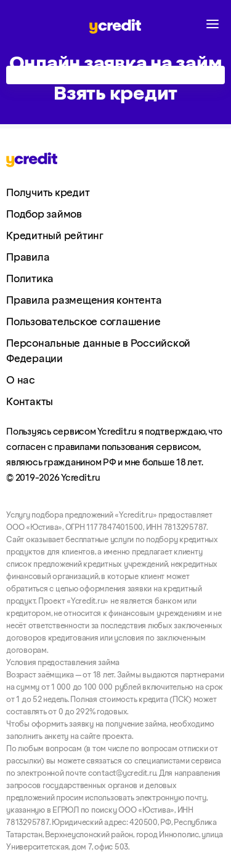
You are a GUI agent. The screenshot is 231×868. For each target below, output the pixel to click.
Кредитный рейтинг (55, 236)
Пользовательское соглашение (83, 322)
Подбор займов (44, 215)
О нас (21, 381)
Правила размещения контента (84, 301)
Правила (28, 258)
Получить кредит (48, 193)
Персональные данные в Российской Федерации (98, 351)
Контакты (30, 402)
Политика (30, 279)
